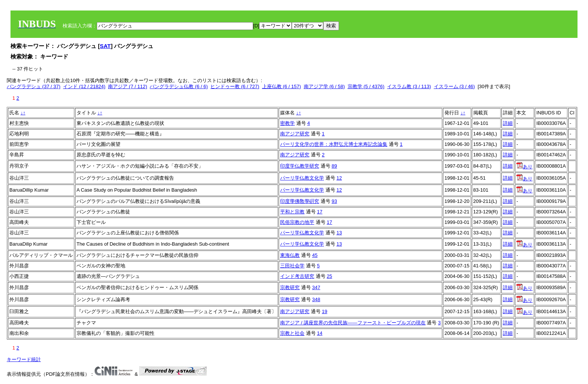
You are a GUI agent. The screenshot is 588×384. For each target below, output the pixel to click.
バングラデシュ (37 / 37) (34, 86)
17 (319, 212)
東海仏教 (290, 255)
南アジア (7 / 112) (127, 86)
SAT (105, 46)
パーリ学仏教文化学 (302, 178)
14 (319, 333)
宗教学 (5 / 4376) (366, 86)
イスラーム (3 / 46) (454, 86)
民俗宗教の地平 (297, 222)
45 (315, 255)
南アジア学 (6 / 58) (324, 86)
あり (524, 167)
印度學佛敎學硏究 (300, 201)
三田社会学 (292, 266)
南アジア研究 (295, 134)
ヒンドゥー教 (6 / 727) (235, 86)
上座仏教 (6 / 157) (282, 86)
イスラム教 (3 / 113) (409, 86)
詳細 (508, 123)
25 (329, 276)
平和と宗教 (292, 212)
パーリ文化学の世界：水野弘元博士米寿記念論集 (334, 144)
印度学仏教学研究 (300, 166)
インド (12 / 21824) (84, 86)
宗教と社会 (292, 333)
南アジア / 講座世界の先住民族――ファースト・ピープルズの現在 (353, 323)
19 (324, 311)
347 (316, 287)
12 (339, 178)
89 (334, 166)
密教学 (287, 123)
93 (334, 201)
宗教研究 (290, 287)
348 (316, 299)
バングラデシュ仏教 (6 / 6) (179, 86)
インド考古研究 (297, 276)
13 (339, 233)
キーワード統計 (24, 359)
